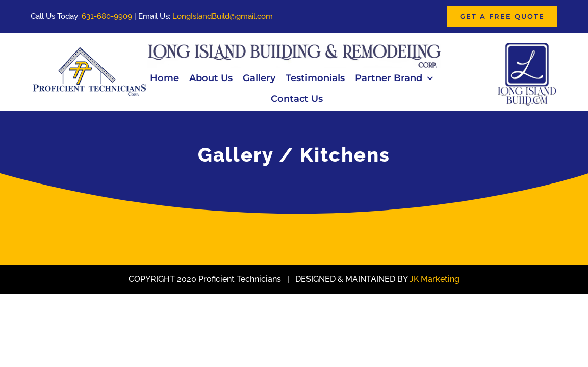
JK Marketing (434, 279)
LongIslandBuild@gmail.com (223, 16)
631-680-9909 (107, 16)
